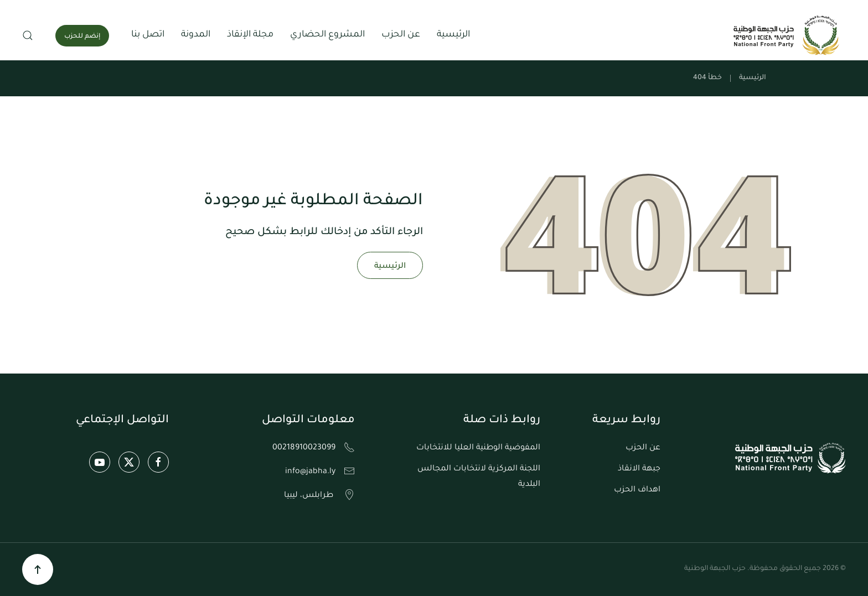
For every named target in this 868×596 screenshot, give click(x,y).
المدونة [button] (196, 35)
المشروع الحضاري (327, 35)
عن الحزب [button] (401, 35)
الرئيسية (453, 35)
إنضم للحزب (82, 37)
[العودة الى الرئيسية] (788, 35)
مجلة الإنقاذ (250, 35)
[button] (28, 35)
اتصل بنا (148, 35)
